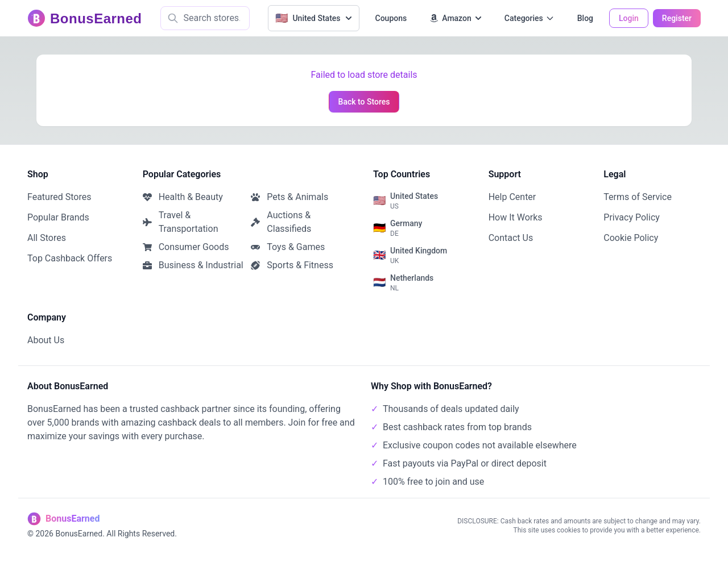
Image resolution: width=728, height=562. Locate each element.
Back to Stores (364, 102)
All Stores (47, 238)
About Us (46, 340)
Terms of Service (638, 197)
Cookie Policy (631, 238)
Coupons (391, 18)
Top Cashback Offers (70, 258)
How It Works (516, 217)
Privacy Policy (632, 217)
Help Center (512, 197)
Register (677, 18)
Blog (585, 18)
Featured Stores (59, 197)
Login (629, 18)
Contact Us (511, 238)
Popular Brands (58, 217)
